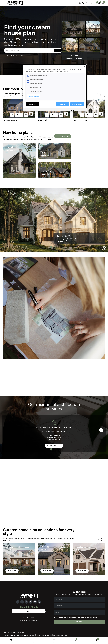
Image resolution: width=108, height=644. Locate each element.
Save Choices (32, 104)
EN (87, 3)
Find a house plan (54, 435)
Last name (59, 606)
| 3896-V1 (10, 120)
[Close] (84, 67)
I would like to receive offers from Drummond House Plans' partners (77, 617)
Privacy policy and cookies (44, 635)
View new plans (63, 136)
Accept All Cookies (77, 104)
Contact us (28, 611)
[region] (55, 88)
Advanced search (28, 617)
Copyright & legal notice (60, 635)
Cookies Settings (34, 96)
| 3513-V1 (80, 120)
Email (57, 612)
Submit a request (54, 446)
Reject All (63, 104)
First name (59, 599)
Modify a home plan (54, 437)
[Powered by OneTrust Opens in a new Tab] (78, 110)
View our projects (54, 439)
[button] (102, 51)
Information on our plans (29, 620)
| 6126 (44, 120)
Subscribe (80, 622)
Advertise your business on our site (14, 632)
